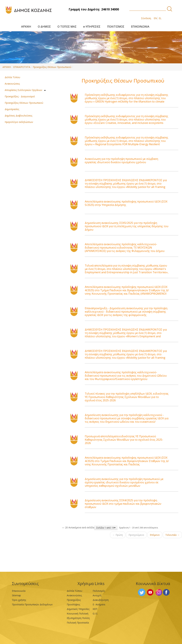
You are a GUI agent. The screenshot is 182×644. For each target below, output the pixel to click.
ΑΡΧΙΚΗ (7, 67)
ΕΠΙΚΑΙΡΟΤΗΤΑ (22, 67)
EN (155, 18)
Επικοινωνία (19, 591)
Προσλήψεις (73, 604)
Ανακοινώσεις (12, 84)
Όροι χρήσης (19, 600)
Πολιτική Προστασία (78, 623)
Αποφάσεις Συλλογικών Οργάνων (23, 90)
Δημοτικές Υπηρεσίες (78, 609)
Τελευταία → (172, 535)
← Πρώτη (118, 535)
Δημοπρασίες (12, 109)
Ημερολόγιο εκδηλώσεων (19, 122)
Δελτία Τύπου (12, 77)
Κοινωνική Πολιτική (78, 613)
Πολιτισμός (99, 591)
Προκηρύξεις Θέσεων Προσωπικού (52, 67)
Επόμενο (155, 535)
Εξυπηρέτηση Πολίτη (78, 618)
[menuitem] (26, 26)
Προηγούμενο (136, 535)
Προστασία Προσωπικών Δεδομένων (32, 604)
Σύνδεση (146, 18)
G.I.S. (95, 613)
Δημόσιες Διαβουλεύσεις (19, 116)
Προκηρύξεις (74, 600)
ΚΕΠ (95, 609)
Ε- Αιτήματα (99, 604)
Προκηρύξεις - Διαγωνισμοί (20, 96)
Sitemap (16, 595)
